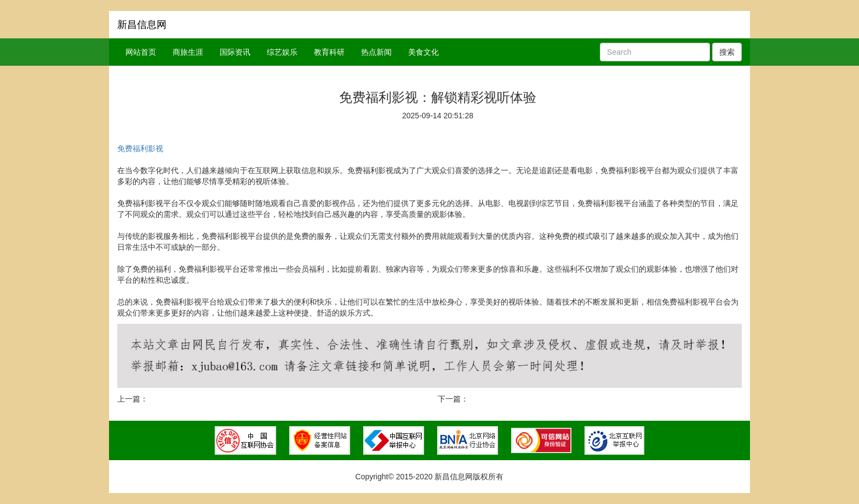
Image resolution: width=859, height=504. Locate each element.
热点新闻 (376, 52)
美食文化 (423, 52)
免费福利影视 (140, 148)
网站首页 (141, 52)
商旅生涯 (188, 52)
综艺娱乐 (282, 52)
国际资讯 (235, 52)
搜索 (727, 52)
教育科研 (329, 52)
